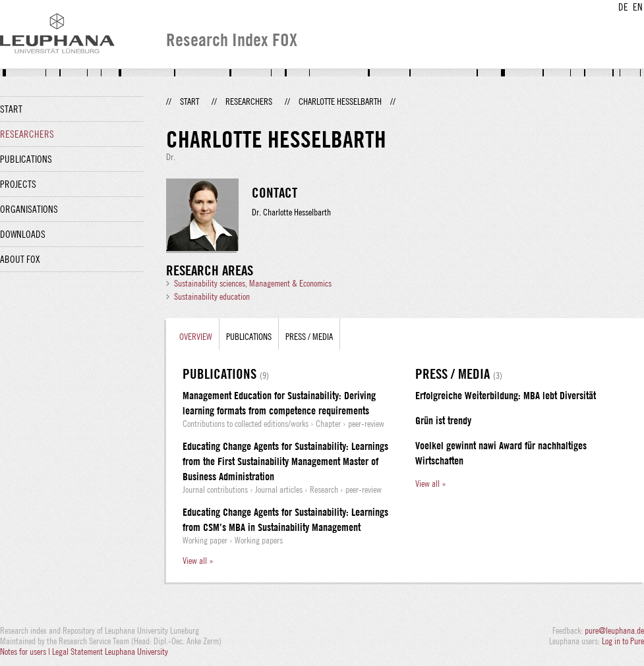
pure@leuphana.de (614, 630)
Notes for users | (26, 652)
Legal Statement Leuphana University (110, 652)
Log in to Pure (623, 641)
